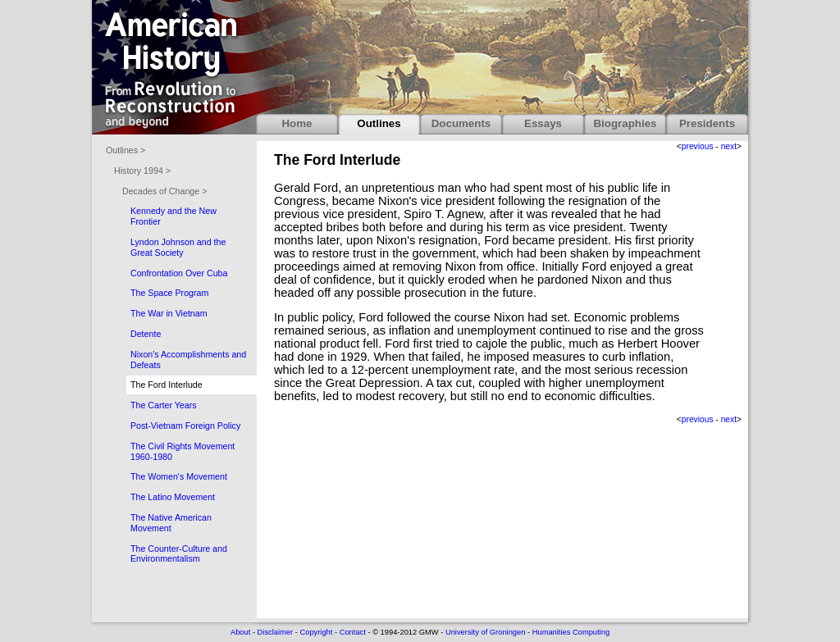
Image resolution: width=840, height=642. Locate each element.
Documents (461, 123)
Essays (543, 123)
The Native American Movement (171, 523)
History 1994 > (142, 171)
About (240, 632)
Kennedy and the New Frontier (173, 216)
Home (297, 123)
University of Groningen (485, 632)
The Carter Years (164, 405)
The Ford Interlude (167, 385)
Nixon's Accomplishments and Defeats (188, 360)
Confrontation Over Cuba (179, 273)
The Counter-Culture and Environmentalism (179, 554)
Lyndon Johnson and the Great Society (178, 247)
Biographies (625, 123)
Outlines (379, 123)
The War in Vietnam (169, 313)
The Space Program (169, 293)
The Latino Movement (173, 497)
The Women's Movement (179, 476)
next (729, 146)
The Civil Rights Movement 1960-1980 (183, 451)
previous (698, 146)
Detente (146, 334)
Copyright (316, 632)
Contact (353, 632)
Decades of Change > (164, 191)
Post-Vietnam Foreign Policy (185, 426)
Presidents (707, 123)
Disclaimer (276, 632)
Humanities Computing (571, 632)
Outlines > (126, 150)
